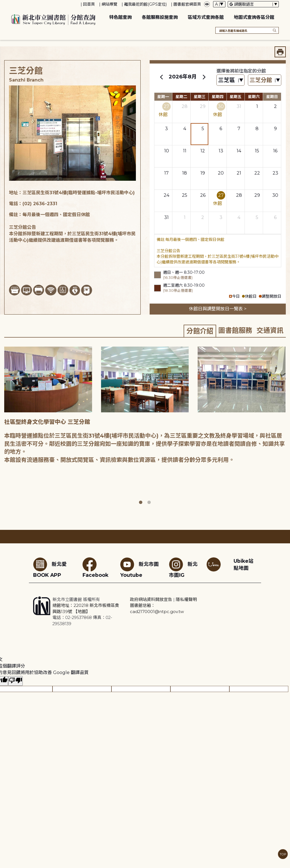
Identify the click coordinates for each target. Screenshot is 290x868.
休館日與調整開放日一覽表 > (218, 309)
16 (275, 151)
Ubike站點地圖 (244, 564)
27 (166, 106)
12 (203, 151)
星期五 (236, 97)
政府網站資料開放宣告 (151, 599)
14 (239, 151)
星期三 (200, 97)
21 (239, 173)
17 (166, 173)
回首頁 (89, 4)
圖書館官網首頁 (187, 4)
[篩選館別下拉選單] (265, 80)
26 (203, 195)
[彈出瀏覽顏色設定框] (207, 4)
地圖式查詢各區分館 (254, 17)
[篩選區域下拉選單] (230, 80)
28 (185, 106)
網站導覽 (109, 4)
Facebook (95, 568)
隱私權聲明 (186, 599)
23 (275, 173)
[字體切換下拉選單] (219, 4)
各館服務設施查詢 (160, 17)
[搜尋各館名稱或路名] (247, 30)
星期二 (181, 97)
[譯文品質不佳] (15, 681)
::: (3, 4)
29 (203, 106)
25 (185, 195)
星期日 (272, 97)
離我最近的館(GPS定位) (145, 4)
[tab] (200, 331)
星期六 (254, 97)
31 (239, 106)
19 (203, 173)
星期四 (218, 97)
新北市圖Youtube (140, 568)
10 (167, 151)
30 (221, 106)
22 (257, 173)
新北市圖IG (183, 568)
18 (185, 173)
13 (221, 151)
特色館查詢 (120, 17)
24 (166, 195)
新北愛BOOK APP (50, 568)
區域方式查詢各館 (206, 17)
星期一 (163, 97)
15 (257, 151)
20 (221, 173)
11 (185, 151)
